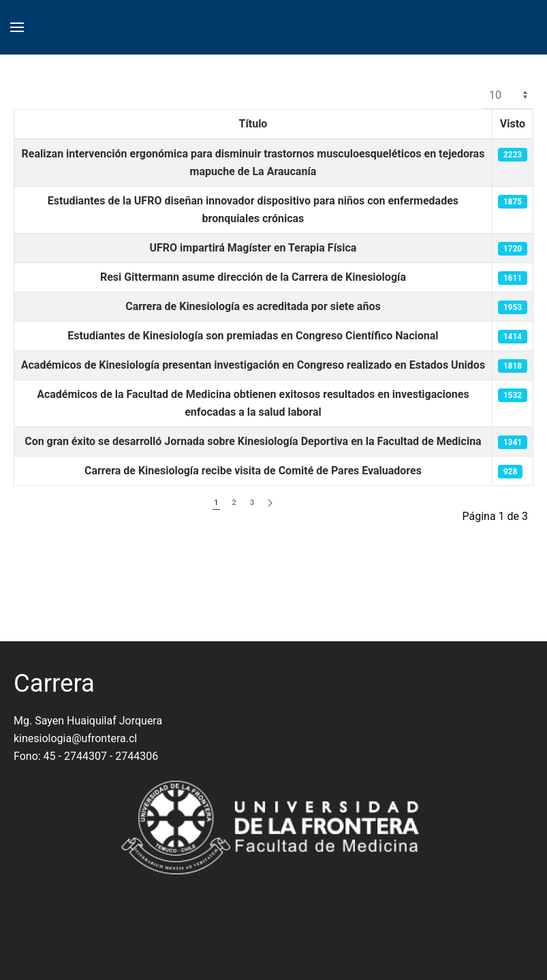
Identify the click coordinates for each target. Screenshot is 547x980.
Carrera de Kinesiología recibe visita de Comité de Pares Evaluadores (253, 471)
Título (253, 124)
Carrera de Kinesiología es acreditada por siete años (253, 306)
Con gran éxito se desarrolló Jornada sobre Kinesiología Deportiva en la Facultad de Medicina (253, 441)
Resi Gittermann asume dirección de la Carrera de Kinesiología (253, 277)
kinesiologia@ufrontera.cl (75, 738)
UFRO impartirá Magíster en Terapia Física (253, 248)
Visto (513, 124)
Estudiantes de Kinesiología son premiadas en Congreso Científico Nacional (253, 336)
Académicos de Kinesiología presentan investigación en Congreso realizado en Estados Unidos (253, 365)
